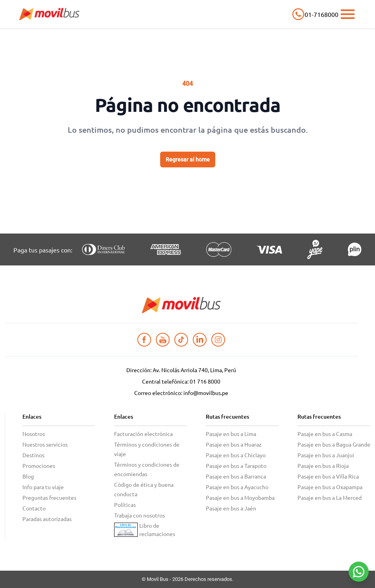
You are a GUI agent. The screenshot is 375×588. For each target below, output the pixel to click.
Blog (28, 476)
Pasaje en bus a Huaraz (234, 444)
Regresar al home (188, 160)
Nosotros (34, 434)
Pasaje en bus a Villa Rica (328, 476)
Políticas (125, 505)
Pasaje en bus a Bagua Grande (334, 444)
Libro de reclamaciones (157, 530)
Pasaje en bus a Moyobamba (240, 497)
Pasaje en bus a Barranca (236, 476)
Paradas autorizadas (47, 519)
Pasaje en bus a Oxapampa (330, 487)
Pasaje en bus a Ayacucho (237, 487)
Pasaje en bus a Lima (231, 434)
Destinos (33, 455)
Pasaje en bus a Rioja (323, 466)
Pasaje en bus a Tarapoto (236, 466)
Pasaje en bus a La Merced (330, 497)
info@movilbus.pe (206, 393)
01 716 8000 (205, 381)
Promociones (39, 466)
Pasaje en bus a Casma (325, 434)
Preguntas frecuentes (49, 497)
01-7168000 (321, 14)
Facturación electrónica (143, 434)
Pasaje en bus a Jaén (231, 508)
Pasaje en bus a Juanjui (326, 455)
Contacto (34, 508)
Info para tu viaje (43, 487)
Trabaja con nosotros (139, 515)
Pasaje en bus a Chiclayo (236, 455)
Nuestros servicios (45, 444)
